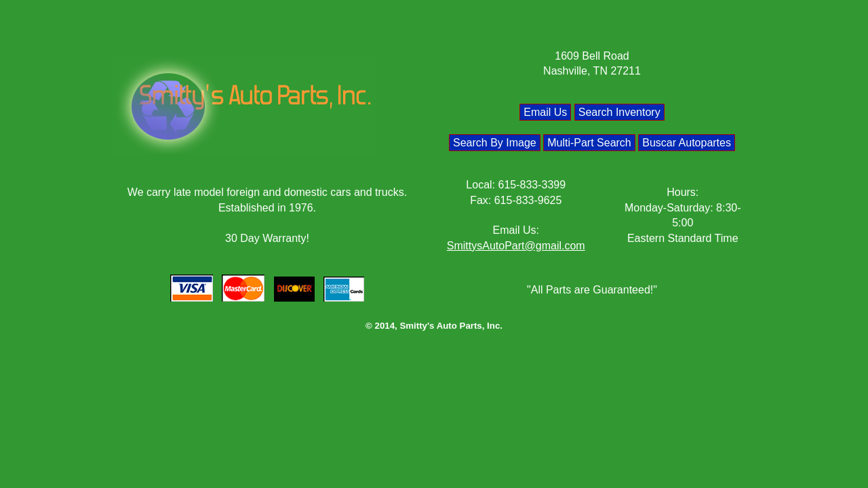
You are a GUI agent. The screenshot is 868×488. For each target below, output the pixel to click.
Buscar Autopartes (687, 143)
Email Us (545, 112)
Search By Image (495, 143)
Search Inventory (619, 112)
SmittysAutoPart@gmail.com (516, 246)
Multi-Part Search (589, 143)
